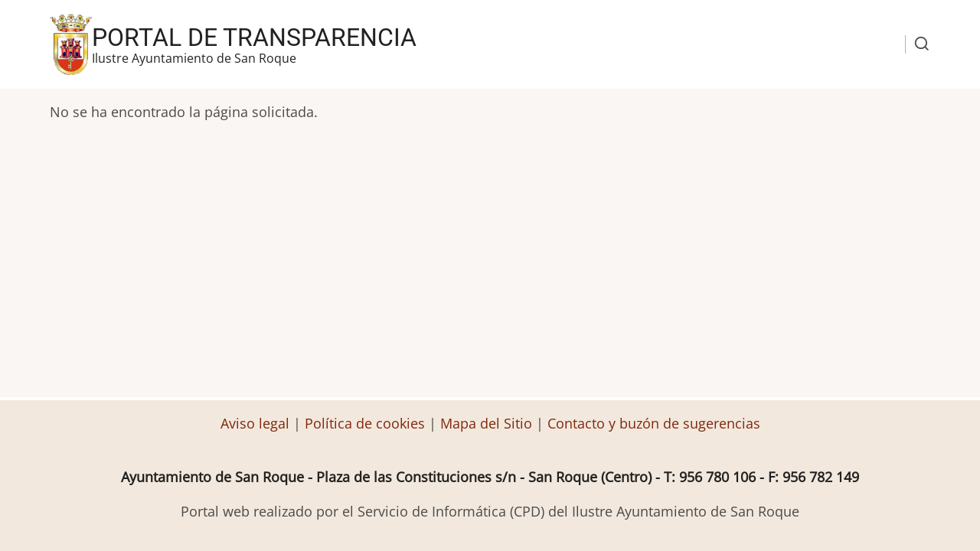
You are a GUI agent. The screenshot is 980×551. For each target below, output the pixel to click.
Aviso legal (257, 423)
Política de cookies (365, 423)
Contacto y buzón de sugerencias (654, 423)
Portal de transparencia (254, 37)
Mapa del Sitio (486, 423)
